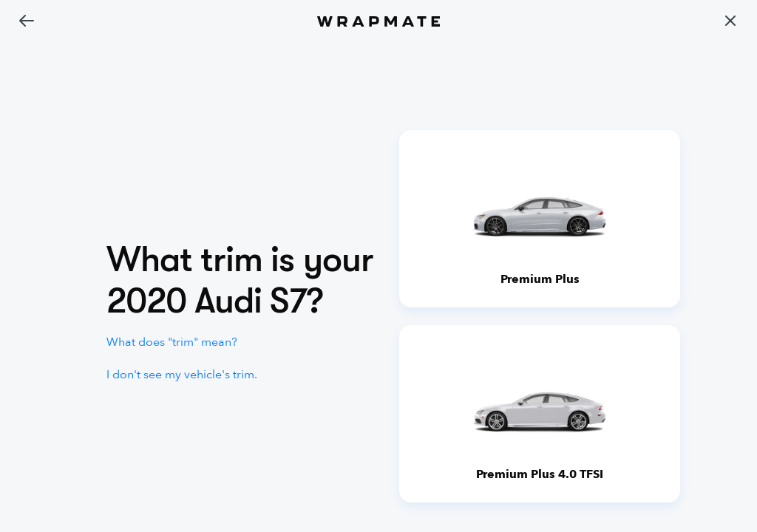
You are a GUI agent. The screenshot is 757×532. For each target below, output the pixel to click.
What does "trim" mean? (172, 342)
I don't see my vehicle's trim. (182, 375)
